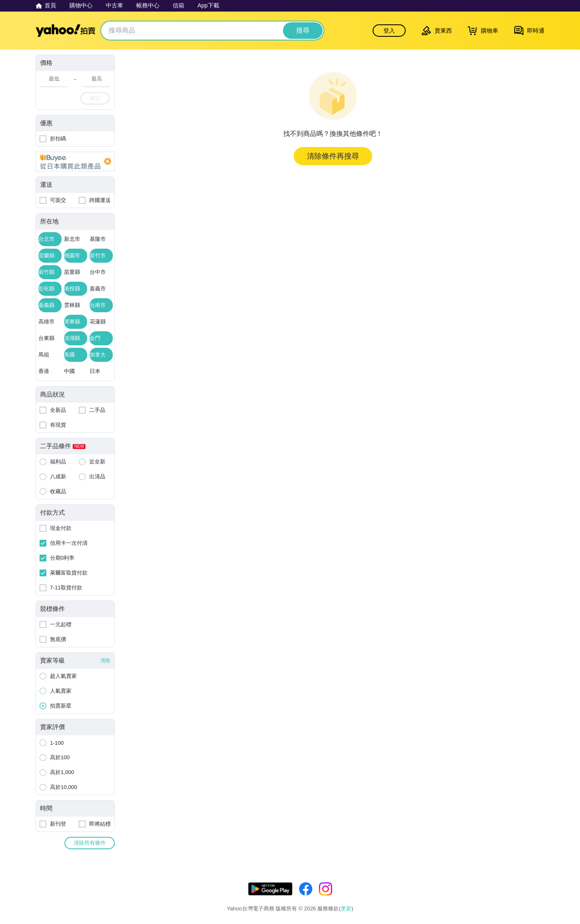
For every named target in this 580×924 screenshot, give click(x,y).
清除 (105, 660)
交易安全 (534, 898)
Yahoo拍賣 (65, 31)
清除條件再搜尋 (333, 156)
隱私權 (463, 898)
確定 (95, 98)
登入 (389, 31)
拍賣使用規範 (497, 898)
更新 (537, 888)
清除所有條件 (90, 843)
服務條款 (435, 898)
